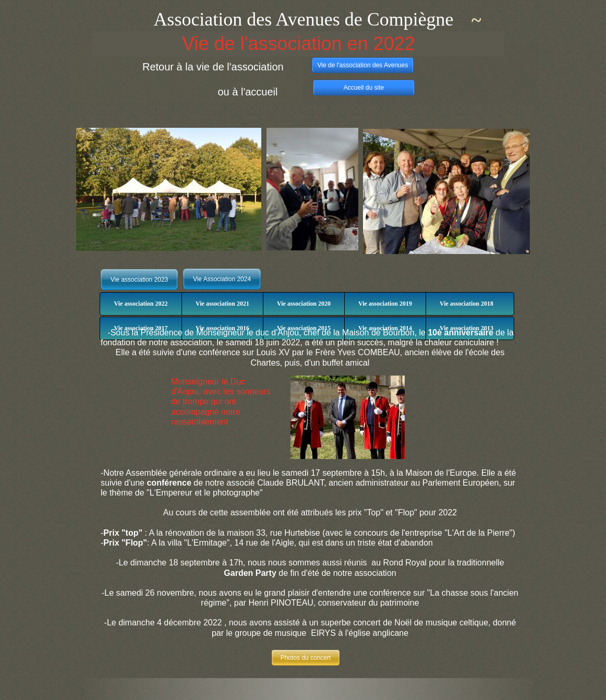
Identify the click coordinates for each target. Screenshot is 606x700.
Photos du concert (306, 658)
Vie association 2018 (466, 304)
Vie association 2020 (304, 304)
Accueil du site (364, 88)
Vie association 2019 (385, 304)
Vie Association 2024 (222, 279)
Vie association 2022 (141, 304)
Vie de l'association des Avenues (363, 65)
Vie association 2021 (222, 304)
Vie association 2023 (140, 280)
